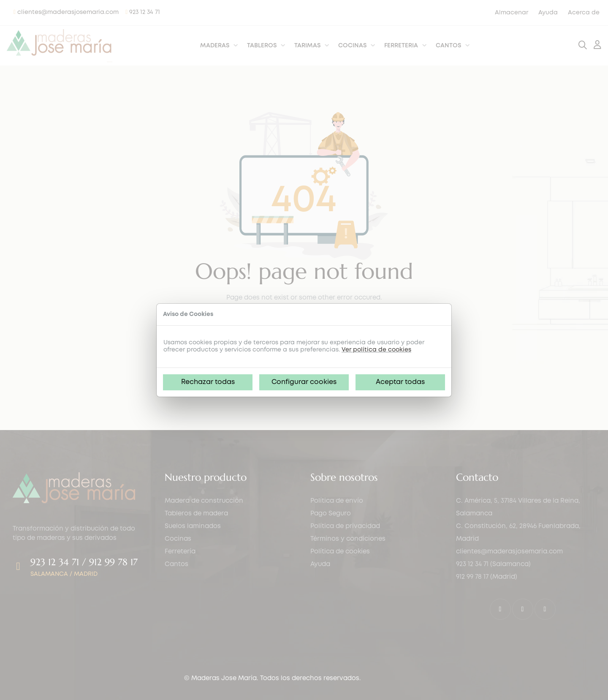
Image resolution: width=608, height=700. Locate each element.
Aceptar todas (400, 382)
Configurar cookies (304, 382)
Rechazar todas (208, 382)
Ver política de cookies (376, 350)
